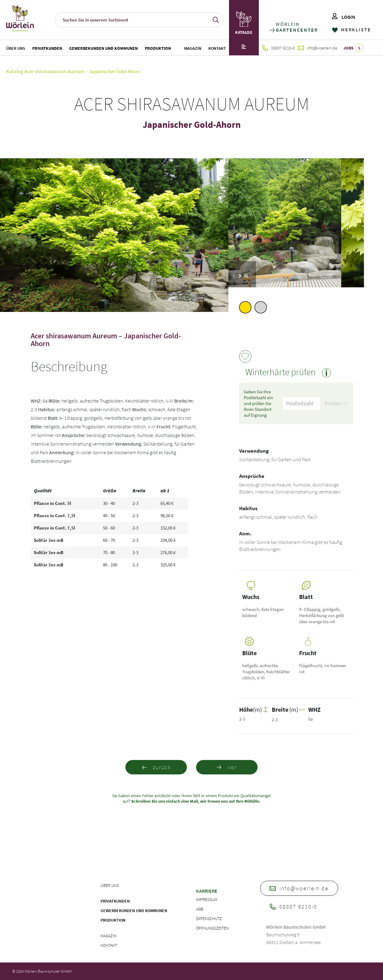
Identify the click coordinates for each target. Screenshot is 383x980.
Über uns (16, 48)
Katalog (15, 71)
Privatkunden (47, 48)
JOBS (353, 48)
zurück (156, 767)
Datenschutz (209, 919)
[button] (240, 276)
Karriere (207, 891)
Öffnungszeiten (212, 928)
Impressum (207, 899)
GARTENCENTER (296, 30)
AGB (200, 909)
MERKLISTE (351, 30)
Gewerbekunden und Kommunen (103, 48)
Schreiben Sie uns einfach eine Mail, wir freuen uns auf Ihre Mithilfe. (195, 801)
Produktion (158, 48)
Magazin (193, 48)
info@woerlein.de (318, 48)
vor (227, 767)
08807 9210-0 (278, 48)
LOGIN (344, 17)
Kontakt (217, 48)
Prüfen (336, 403)
